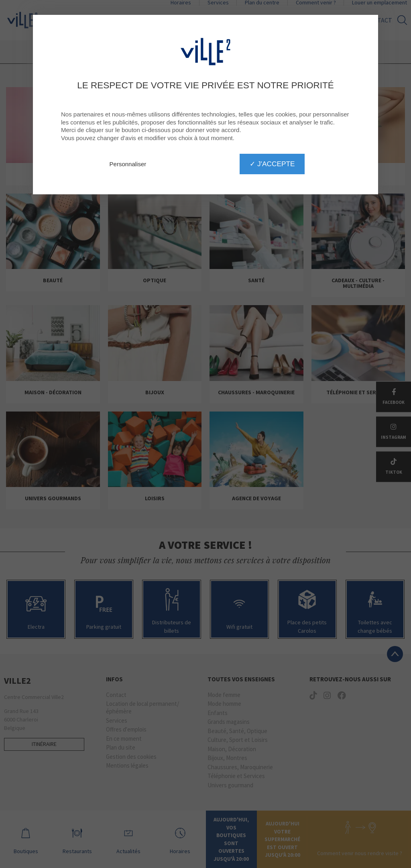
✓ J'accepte (272, 164)
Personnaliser (128, 164)
